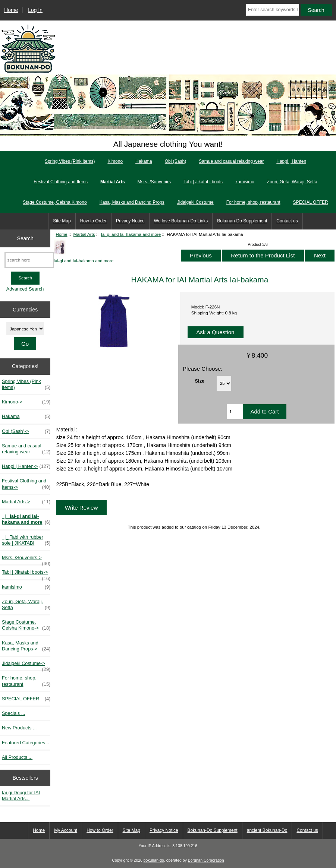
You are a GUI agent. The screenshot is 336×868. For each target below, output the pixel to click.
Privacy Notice (130, 221)
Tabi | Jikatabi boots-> (26, 574)
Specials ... (13, 713)
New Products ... (19, 728)
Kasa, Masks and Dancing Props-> (26, 646)
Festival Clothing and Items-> (26, 484)
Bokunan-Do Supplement (242, 221)
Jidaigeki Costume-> (26, 665)
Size (200, 381)
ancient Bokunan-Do (267, 830)
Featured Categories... (26, 743)
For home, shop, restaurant (253, 202)
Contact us (287, 221)
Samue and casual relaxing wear (231, 161)
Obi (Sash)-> (26, 431)
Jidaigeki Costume (195, 202)
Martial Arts (84, 234)
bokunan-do (154, 860)
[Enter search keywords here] (273, 10)
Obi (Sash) (175, 161)
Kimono (115, 161)
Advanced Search (25, 289)
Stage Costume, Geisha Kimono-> (26, 625)
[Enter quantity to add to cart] (235, 412)
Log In (35, 10)
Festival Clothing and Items (61, 182)
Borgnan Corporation (206, 860)
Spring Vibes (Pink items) (70, 161)
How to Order (93, 221)
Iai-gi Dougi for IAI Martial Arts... (21, 796)
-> (26, 502)
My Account (66, 830)
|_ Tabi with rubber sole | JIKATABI (26, 540)
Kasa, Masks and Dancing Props (132, 202)
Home (11, 10)
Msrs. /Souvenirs (154, 182)
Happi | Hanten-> (26, 466)
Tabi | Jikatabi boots (203, 182)
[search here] (29, 260)
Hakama (144, 161)
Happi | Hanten (291, 161)
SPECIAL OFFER (311, 202)
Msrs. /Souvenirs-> (26, 560)
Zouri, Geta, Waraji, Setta (292, 182)
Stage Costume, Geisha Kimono (55, 202)
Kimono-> (26, 402)
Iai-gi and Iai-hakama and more (131, 234)
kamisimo (245, 182)
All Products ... (17, 757)
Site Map (62, 221)
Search (25, 238)
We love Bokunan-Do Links (181, 221)
